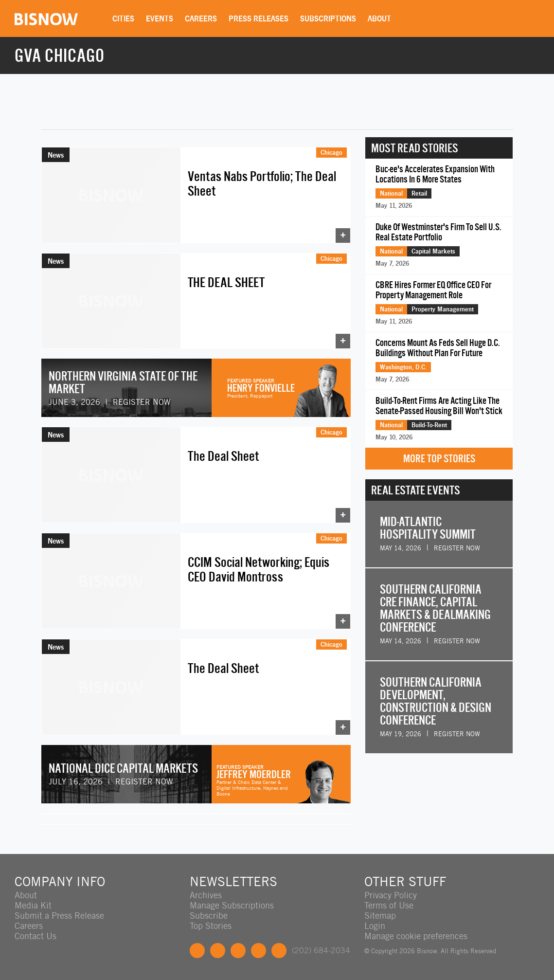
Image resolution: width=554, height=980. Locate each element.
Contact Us (36, 936)
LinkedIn (238, 951)
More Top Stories (439, 459)
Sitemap (380, 916)
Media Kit (33, 905)
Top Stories (211, 926)
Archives (206, 895)
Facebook (197, 951)
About (379, 18)
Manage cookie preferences (416, 936)
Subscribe (209, 916)
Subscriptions (328, 18)
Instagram (259, 951)
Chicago (331, 152)
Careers (201, 18)
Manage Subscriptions (232, 905)
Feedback (279, 951)
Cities (123, 18)
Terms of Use (389, 905)
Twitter (218, 951)
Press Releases (259, 18)
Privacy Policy (391, 895)
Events (160, 18)
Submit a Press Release (59, 916)
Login (375, 926)
